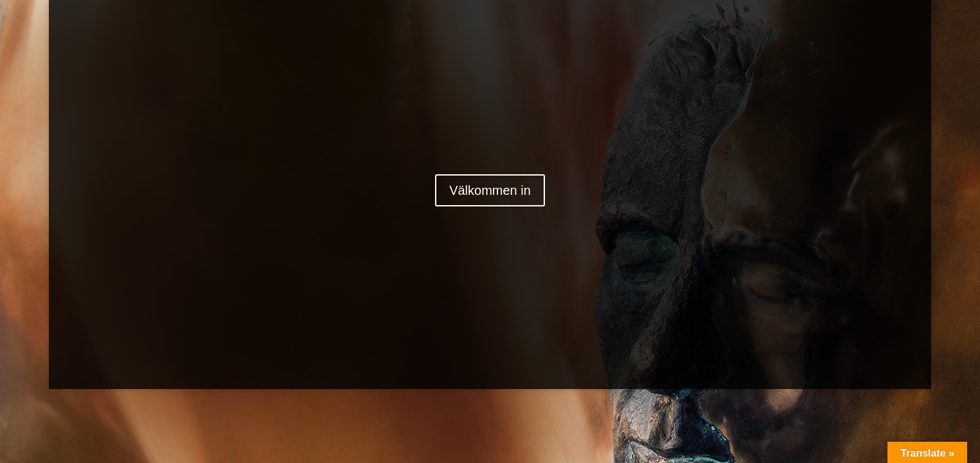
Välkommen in (490, 190)
